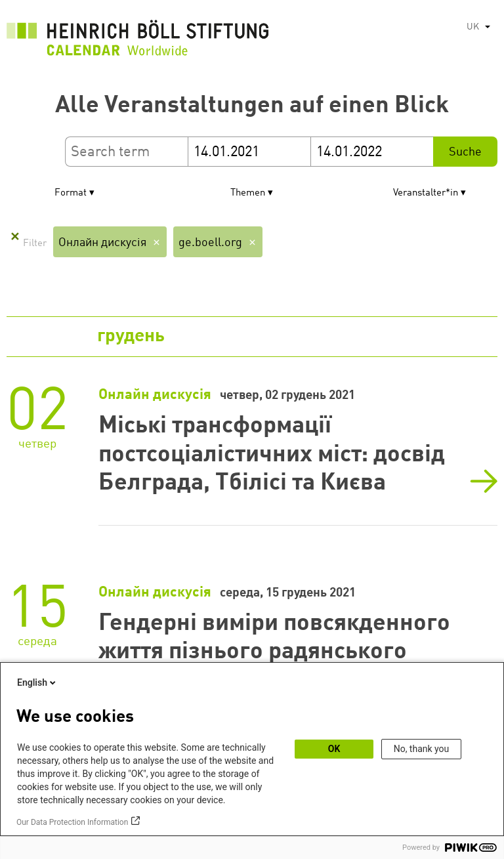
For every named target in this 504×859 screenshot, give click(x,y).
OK (334, 749)
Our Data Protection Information (72, 822)
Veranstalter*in (426, 193)
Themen (248, 193)
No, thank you (422, 749)
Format (71, 193)
